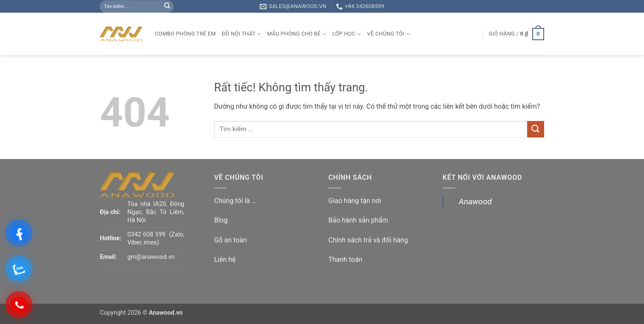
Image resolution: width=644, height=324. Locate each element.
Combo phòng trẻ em (185, 34)
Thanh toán (345, 259)
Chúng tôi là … (235, 201)
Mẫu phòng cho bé (297, 34)
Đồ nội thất (241, 34)
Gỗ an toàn (230, 240)
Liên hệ (225, 259)
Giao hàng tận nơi (355, 201)
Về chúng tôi (389, 34)
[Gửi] (167, 6)
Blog (221, 220)
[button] (516, 34)
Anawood (475, 202)
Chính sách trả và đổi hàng (368, 240)
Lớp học (347, 34)
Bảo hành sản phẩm (358, 220)
